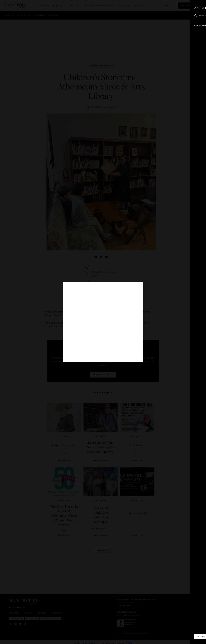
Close (196, 7)
